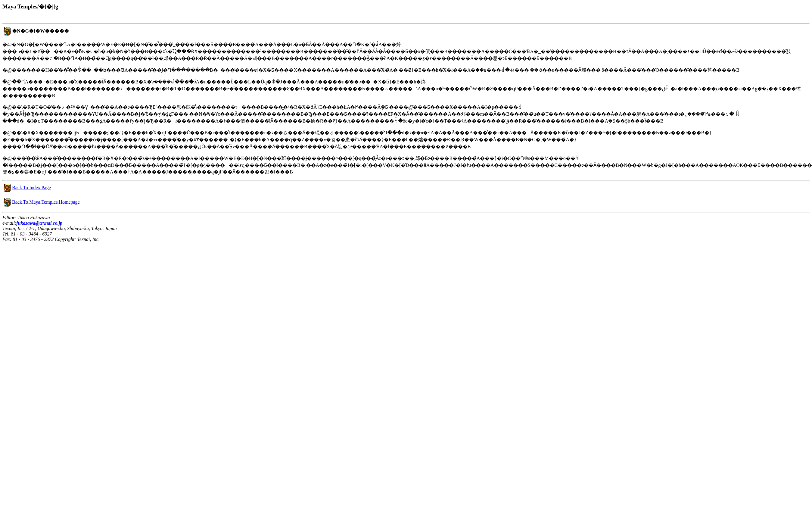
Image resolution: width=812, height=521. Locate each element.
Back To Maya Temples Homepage (46, 202)
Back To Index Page (31, 187)
